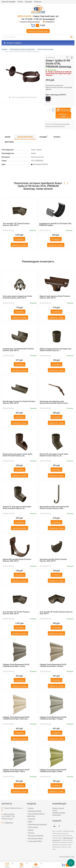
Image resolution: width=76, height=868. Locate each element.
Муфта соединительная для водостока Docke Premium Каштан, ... (56, 350)
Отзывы (44, 137)
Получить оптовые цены (38, 31)
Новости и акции (58, 808)
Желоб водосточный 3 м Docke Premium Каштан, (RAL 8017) (19, 402)
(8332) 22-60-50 (24, 16)
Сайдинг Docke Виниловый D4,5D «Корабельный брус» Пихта (16, 771)
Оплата (20, 2)
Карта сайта (57, 815)
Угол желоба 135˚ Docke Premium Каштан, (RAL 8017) (16, 224)
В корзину (65, 110)
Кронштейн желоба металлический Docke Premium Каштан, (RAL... (54, 507)
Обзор (8, 137)
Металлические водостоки (55, 126)
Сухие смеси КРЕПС (35, 841)
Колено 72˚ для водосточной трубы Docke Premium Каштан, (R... (17, 507)
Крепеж (31, 830)
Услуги (55, 810)
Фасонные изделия (35, 811)
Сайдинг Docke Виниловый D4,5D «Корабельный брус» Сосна (16, 665)
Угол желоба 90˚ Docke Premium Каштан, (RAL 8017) (56, 613)
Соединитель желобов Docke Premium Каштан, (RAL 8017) (18, 350)
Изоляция (32, 819)
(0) (8, 231)
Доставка (29, 2)
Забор (30, 822)
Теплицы (31, 833)
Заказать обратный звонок (30, 22)
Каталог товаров (13, 43)
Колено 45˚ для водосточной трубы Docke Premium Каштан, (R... (54, 455)
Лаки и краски (33, 827)
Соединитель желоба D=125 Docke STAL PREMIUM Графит (55, 224)
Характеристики (25, 137)
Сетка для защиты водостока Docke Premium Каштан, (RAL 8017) (17, 297)
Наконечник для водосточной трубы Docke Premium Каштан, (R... (18, 455)
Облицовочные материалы (38, 824)
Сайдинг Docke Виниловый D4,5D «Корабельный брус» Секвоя (53, 665)
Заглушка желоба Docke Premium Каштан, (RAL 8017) (53, 560)
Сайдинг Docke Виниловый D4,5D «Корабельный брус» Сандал (53, 718)
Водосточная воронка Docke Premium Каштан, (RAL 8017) (55, 297)
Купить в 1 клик (63, 115)
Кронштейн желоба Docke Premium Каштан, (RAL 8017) (17, 560)
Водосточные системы (62, 124)
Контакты (38, 2)
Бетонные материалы (36, 836)
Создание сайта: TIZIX (67, 856)
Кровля (31, 808)
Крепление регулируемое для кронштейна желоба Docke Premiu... (54, 402)
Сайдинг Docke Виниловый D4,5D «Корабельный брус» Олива (53, 771)
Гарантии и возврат (9, 2)
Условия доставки (59, 813)
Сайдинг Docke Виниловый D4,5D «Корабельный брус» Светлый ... (16, 718)
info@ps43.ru (50, 22)
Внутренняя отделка (35, 838)
